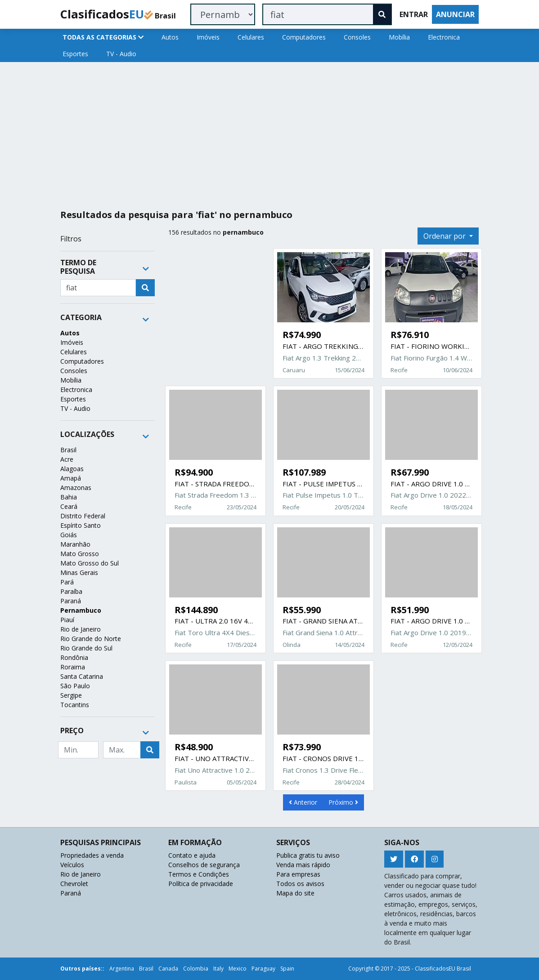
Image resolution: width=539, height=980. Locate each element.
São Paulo (75, 686)
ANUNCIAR (455, 14)
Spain (287, 969)
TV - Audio (121, 54)
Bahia (69, 497)
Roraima (73, 667)
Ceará (69, 506)
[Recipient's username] (98, 288)
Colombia (196, 969)
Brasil (68, 450)
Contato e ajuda (192, 855)
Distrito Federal (83, 516)
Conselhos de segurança (204, 865)
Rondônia (74, 657)
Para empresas (298, 874)
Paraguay (263, 969)
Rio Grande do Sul (86, 648)
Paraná (71, 601)
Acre (67, 459)
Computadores (304, 37)
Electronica (444, 37)
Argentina (122, 969)
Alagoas (72, 469)
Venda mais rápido (303, 865)
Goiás (69, 535)
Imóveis (208, 37)
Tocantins (75, 705)
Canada (168, 969)
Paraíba (71, 591)
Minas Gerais (79, 572)
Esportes (75, 54)
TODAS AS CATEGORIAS (103, 37)
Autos (170, 37)
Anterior (303, 802)
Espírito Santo (81, 525)
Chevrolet (74, 884)
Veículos (72, 865)
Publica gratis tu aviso (308, 855)
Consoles (357, 37)
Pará (67, 582)
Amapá (71, 478)
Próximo (343, 802)
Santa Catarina (82, 676)
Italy (218, 969)
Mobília (399, 37)
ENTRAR (414, 14)
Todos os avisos (300, 884)
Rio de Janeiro (81, 629)
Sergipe (71, 695)
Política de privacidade (201, 884)
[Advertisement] (269, 132)
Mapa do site (295, 893)
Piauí (67, 620)
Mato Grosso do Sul (90, 563)
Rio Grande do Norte (91, 639)
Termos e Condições (199, 874)
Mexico (238, 969)
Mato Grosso (80, 554)
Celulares (251, 37)
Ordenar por (445, 236)
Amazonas (76, 488)
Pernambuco (81, 610)
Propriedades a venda (92, 855)
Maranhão (75, 544)
